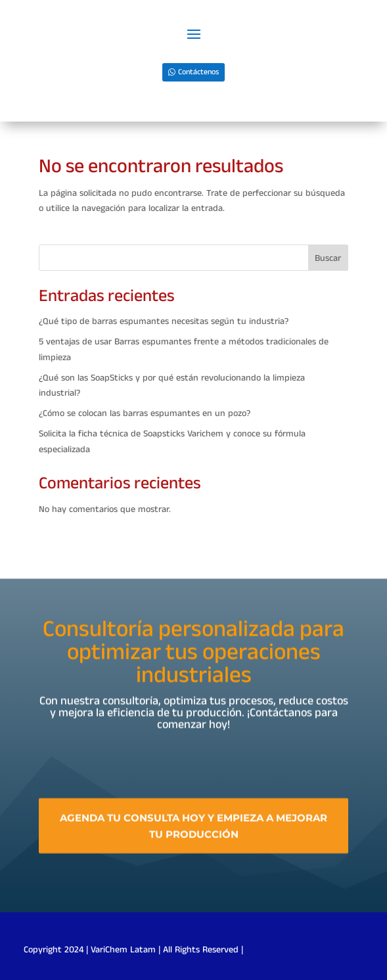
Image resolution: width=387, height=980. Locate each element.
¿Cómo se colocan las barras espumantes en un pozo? (145, 413)
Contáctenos (198, 72)
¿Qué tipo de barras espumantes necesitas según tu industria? (164, 321)
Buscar (328, 258)
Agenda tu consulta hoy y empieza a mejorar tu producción (193, 839)
